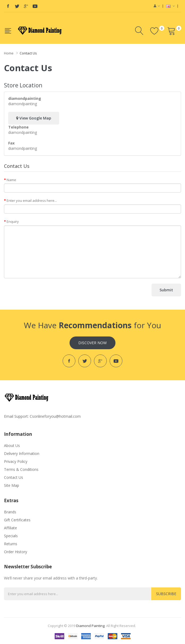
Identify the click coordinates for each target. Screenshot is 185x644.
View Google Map (34, 118)
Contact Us (28, 53)
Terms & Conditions (21, 469)
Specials (11, 536)
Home (9, 53)
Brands (10, 512)
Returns (11, 544)
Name (11, 180)
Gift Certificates (17, 520)
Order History (16, 552)
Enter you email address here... (32, 201)
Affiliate (10, 528)
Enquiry (13, 221)
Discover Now (92, 343)
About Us (12, 445)
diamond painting (90, 626)
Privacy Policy (16, 461)
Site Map (12, 485)
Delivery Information (22, 453)
